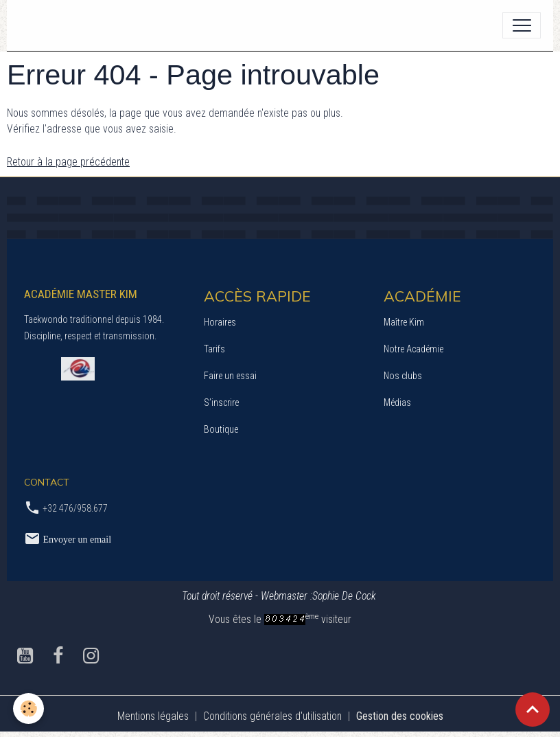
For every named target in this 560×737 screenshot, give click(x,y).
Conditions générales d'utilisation (272, 716)
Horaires (220, 322)
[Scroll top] (533, 710)
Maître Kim (404, 322)
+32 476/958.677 (75, 508)
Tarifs (214, 349)
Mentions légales (153, 716)
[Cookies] (29, 708)
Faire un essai (230, 376)
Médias (397, 402)
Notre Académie (413, 349)
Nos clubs (403, 376)
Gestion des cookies (400, 716)
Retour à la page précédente (68, 162)
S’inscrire (221, 402)
